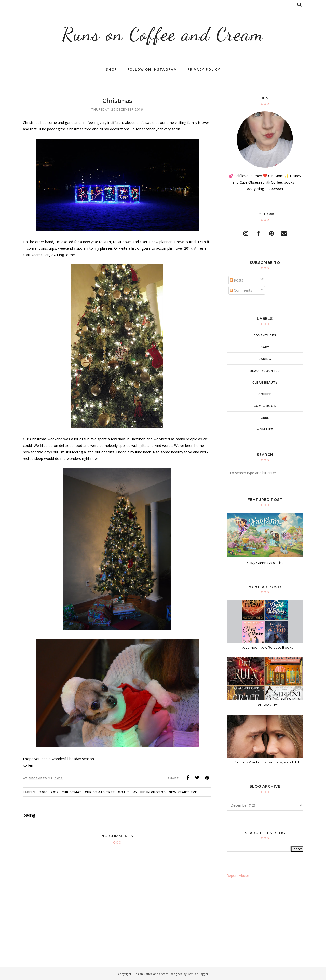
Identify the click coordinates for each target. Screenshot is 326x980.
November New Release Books (267, 647)
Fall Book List (267, 705)
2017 (55, 792)
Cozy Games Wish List (265, 563)
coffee (265, 394)
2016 (44, 792)
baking (265, 359)
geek (265, 418)
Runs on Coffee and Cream (163, 34)
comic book (265, 406)
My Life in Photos (149, 792)
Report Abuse (238, 876)
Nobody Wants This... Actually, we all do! (267, 762)
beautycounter (265, 371)
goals (124, 792)
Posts (236, 280)
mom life (265, 429)
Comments (241, 290)
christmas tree (100, 792)
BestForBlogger (198, 974)
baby (265, 347)
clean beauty (265, 383)
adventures (265, 335)
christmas (72, 792)
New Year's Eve (183, 792)
